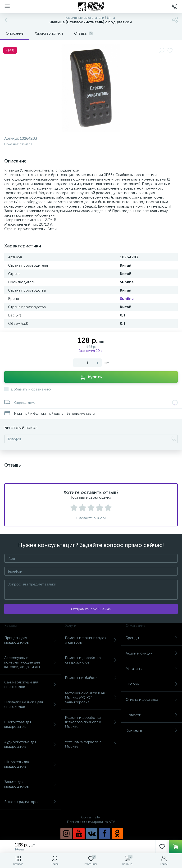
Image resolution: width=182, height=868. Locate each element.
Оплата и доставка (152, 699)
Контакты (152, 730)
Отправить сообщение (91, 609)
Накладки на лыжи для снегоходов (30, 704)
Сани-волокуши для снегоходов (30, 684)
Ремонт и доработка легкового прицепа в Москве (91, 722)
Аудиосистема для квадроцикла (30, 744)
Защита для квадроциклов (30, 784)
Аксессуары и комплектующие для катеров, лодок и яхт (30, 662)
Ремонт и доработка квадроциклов (91, 660)
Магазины (152, 669)
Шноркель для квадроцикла (30, 764)
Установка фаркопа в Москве (91, 744)
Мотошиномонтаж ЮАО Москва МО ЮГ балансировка (91, 698)
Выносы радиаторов (30, 802)
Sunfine (127, 299)
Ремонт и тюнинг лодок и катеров (91, 640)
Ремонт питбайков (91, 678)
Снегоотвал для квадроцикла (30, 724)
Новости (152, 715)
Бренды (152, 638)
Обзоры (152, 684)
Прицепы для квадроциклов (30, 640)
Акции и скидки (152, 653)
